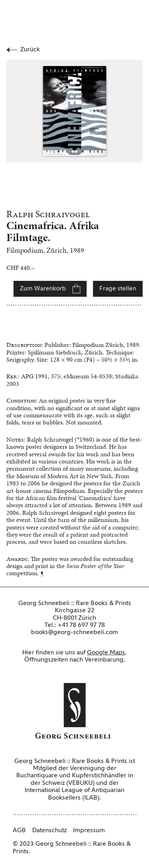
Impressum (89, 831)
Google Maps (106, 653)
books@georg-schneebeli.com (74, 633)
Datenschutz (49, 831)
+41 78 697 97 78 (81, 625)
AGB (19, 831)
